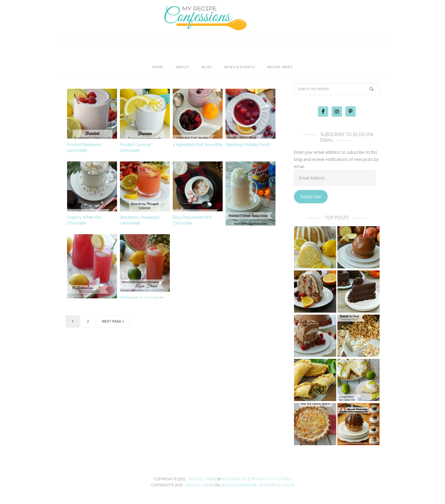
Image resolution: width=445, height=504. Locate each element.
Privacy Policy (264, 479)
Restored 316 (234, 479)
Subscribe (311, 197)
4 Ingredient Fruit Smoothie (198, 145)
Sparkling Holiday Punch (248, 145)
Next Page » (113, 321)
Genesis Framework (239, 485)
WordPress (270, 485)
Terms (286, 479)
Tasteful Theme (199, 485)
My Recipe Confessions (223, 27)
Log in (289, 485)
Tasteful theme (202, 479)
